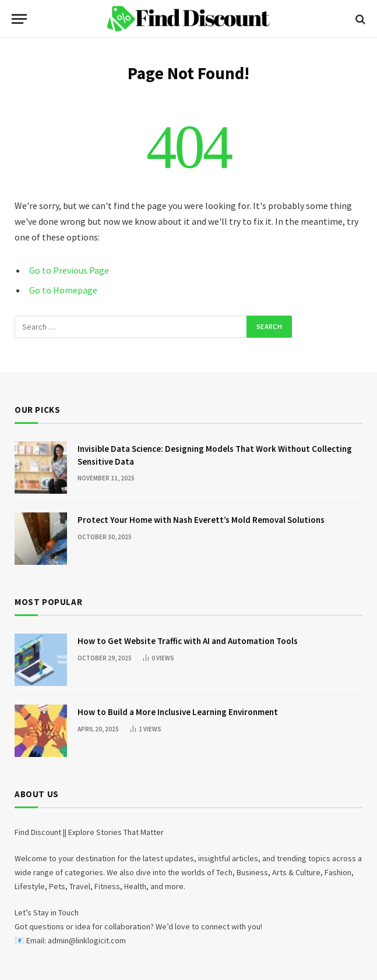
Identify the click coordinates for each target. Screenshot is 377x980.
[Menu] (19, 19)
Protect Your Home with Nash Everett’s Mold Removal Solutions (201, 520)
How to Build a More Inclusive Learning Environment (178, 712)
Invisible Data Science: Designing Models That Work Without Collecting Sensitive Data (215, 455)
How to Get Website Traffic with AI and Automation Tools (188, 641)
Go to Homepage (63, 290)
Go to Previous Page (69, 270)
